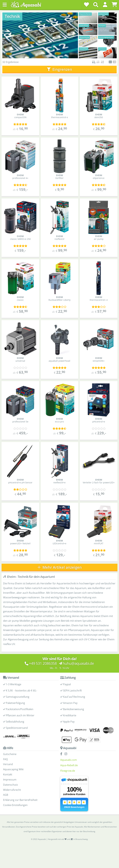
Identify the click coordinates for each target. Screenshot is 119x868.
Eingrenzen (59, 69)
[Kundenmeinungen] (20, 124)
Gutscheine (10, 754)
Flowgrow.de (68, 771)
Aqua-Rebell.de (69, 765)
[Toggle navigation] (5, 5)
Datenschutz (11, 785)
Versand (8, 764)
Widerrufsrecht (12, 790)
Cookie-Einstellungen (15, 805)
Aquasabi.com (69, 760)
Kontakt (8, 774)
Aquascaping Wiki (13, 769)
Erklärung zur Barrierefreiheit (20, 800)
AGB (6, 795)
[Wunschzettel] (86, 5)
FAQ (5, 759)
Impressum (10, 780)
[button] (105, 5)
